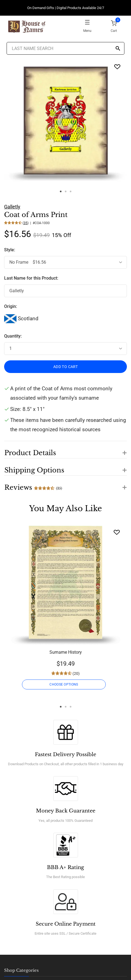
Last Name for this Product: (31, 278)
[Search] (118, 49)
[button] (65, 450)
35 (26, 223)
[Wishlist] (117, 532)
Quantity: (13, 336)
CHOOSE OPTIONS (64, 684)
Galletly (12, 207)
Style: (10, 250)
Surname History (66, 652)
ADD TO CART (65, 367)
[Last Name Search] (65, 48)
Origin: (11, 306)
